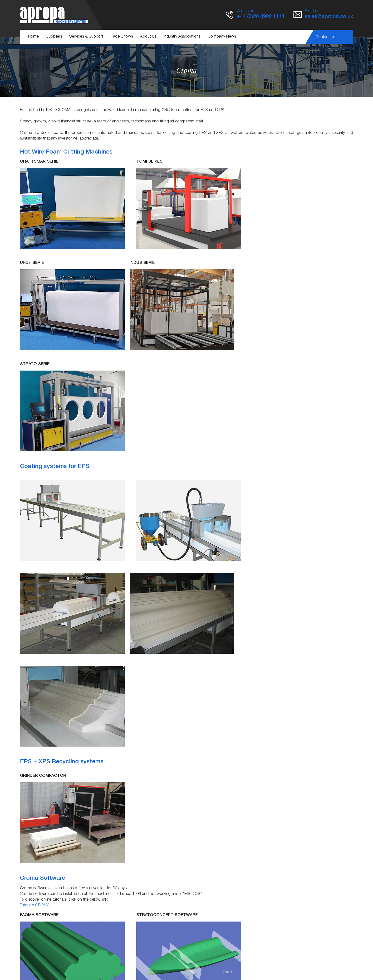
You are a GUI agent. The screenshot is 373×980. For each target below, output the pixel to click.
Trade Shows (122, 37)
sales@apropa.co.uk (329, 17)
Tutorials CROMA (35, 711)
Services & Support (86, 37)
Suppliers (54, 37)
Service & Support (138, 961)
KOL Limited (240, 968)
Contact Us (325, 37)
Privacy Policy (211, 961)
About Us (148, 37)
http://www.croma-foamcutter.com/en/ (164, 926)
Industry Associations (182, 37)
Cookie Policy (240, 961)
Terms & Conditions (176, 961)
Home (33, 37)
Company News (222, 37)
